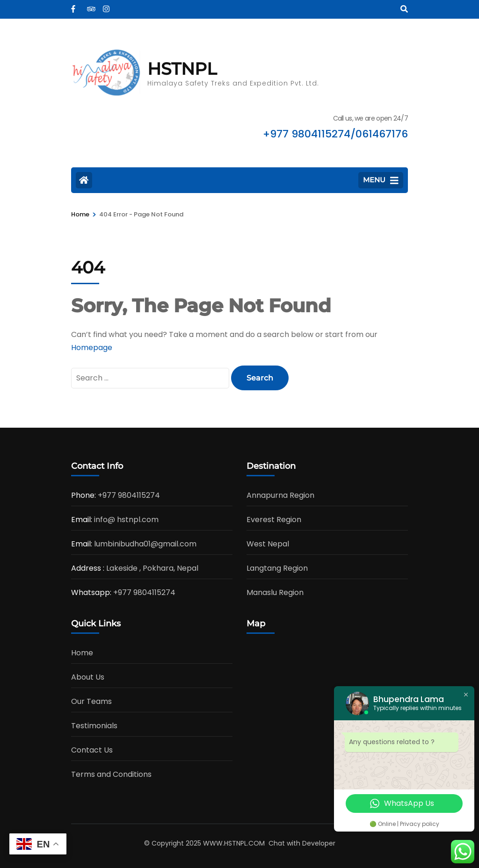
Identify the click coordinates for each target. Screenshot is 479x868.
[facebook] (74, 6)
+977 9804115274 (129, 495)
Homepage (92, 348)
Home (82, 653)
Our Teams (91, 701)
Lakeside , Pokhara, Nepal (152, 568)
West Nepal (268, 544)
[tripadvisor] (90, 6)
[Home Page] (84, 180)
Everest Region (274, 520)
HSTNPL (182, 69)
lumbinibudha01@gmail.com (145, 544)
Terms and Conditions (111, 774)
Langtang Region (277, 568)
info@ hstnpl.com (126, 520)
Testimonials (94, 726)
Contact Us (92, 750)
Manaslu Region (275, 592)
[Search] (404, 9)
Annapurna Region (280, 495)
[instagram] (106, 6)
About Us (88, 677)
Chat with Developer (302, 843)
